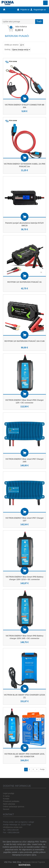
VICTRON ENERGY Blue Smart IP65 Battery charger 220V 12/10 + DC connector (24, 578)
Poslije (42, 769)
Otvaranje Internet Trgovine (34, 862)
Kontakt (6, 799)
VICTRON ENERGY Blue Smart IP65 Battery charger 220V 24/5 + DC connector (24, 637)
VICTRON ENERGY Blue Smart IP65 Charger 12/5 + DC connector (25, 401)
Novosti (6, 809)
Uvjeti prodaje (9, 793)
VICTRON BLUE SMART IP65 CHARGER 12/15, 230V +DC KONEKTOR (24, 755)
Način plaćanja (9, 804)
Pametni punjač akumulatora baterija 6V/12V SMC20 (24, 224)
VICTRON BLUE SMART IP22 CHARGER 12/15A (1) (24, 696)
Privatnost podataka (11, 801)
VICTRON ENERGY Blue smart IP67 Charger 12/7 (24, 519)
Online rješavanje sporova (14, 807)
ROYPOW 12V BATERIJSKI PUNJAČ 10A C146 (24, 341)
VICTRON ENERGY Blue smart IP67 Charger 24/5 (24, 460)
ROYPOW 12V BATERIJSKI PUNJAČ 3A (25, 282)
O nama (6, 796)
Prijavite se (23, 10)
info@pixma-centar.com (13, 827)
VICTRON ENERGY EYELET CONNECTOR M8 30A (24, 106)
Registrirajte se (38, 10)
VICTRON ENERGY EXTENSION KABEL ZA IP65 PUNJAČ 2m (24, 165)
